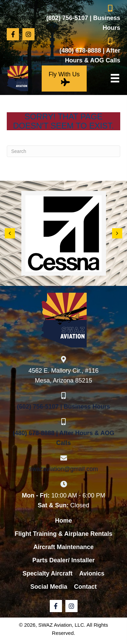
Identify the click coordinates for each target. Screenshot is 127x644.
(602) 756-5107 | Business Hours (63, 407)
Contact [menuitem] (86, 587)
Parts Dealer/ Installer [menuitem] (63, 560)
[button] (13, 34)
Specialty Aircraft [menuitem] (48, 573)
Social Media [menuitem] (49, 587)
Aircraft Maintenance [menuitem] (63, 547)
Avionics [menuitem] (92, 573)
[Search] (63, 151)
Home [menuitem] (63, 521)
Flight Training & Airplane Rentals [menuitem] (63, 534)
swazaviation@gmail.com (63, 469)
